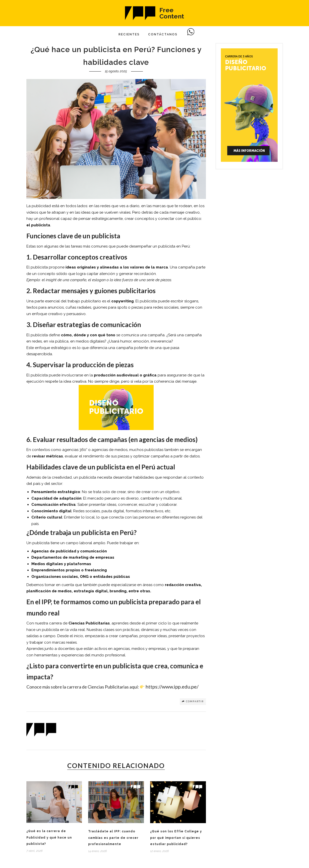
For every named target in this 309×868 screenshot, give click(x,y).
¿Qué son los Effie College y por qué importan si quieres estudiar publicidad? (176, 838)
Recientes (129, 34)
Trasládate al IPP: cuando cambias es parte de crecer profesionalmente (113, 838)
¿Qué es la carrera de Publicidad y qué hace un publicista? (49, 837)
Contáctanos (163, 34)
